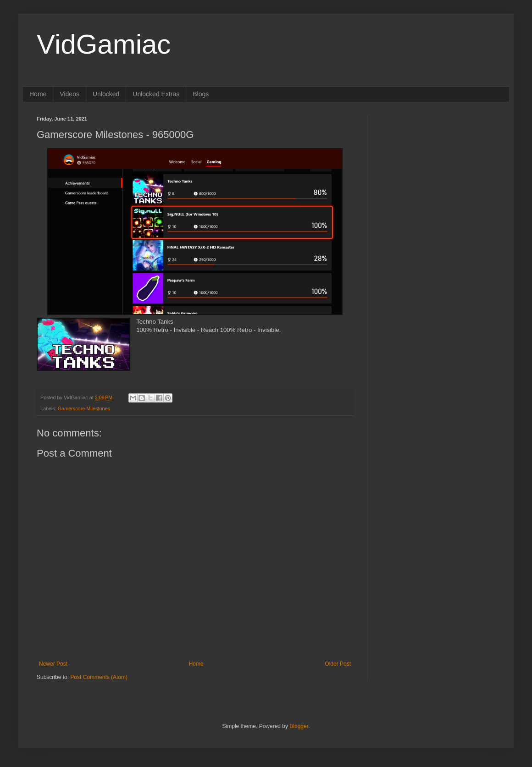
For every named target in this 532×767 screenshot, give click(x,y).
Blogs (201, 94)
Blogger (299, 726)
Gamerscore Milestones (84, 408)
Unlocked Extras (156, 94)
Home (38, 94)
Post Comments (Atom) (99, 677)
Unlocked (106, 94)
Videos (69, 94)
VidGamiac (104, 44)
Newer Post (53, 664)
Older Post (338, 664)
